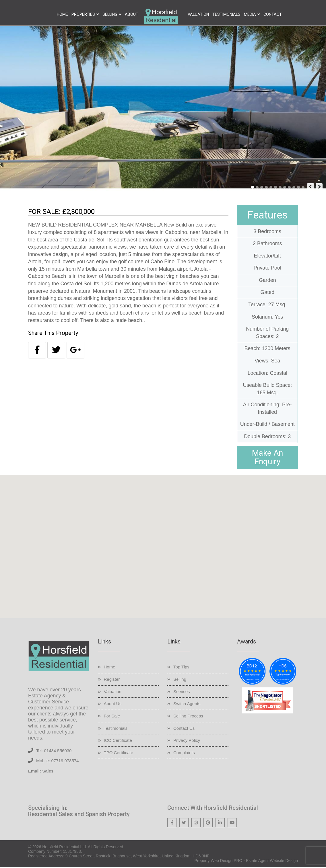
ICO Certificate (118, 741)
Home (62, 14)
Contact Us (184, 729)
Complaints (184, 753)
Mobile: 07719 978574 (57, 761)
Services (182, 692)
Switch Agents (187, 704)
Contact (273, 14)
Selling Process (188, 716)
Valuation (198, 14)
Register (112, 680)
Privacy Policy (187, 741)
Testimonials (226, 14)
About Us (113, 704)
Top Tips (181, 668)
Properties (83, 14)
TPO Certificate (119, 753)
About (132, 14)
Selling (110, 14)
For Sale (112, 716)
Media (250, 14)
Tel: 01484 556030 (54, 751)
